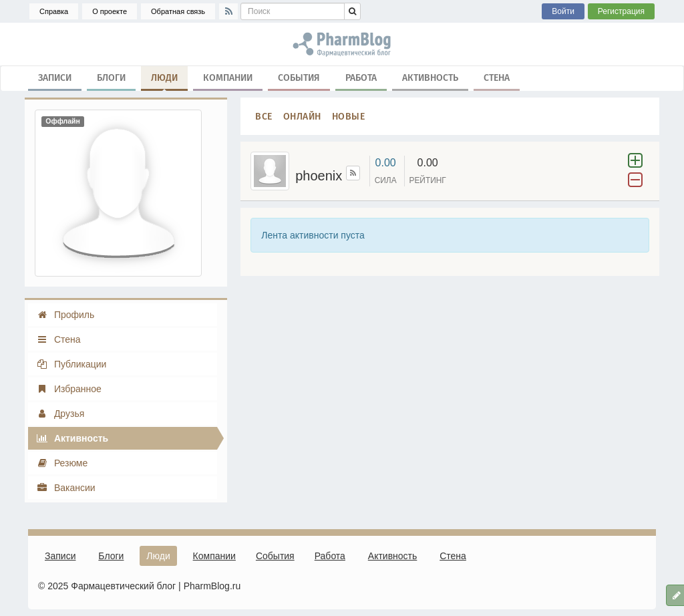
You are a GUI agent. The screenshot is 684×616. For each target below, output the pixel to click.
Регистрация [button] (621, 11)
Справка (54, 11)
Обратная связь (178, 11)
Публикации (71, 364)
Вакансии (66, 488)
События (299, 77)
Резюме (62, 463)
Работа (361, 77)
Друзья (60, 414)
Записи (55, 77)
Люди (164, 80)
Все (264, 116)
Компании (228, 77)
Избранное (69, 389)
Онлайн (302, 116)
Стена (497, 77)
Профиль (65, 315)
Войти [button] (563, 11)
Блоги (111, 77)
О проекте (110, 11)
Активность (430, 77)
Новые (349, 116)
